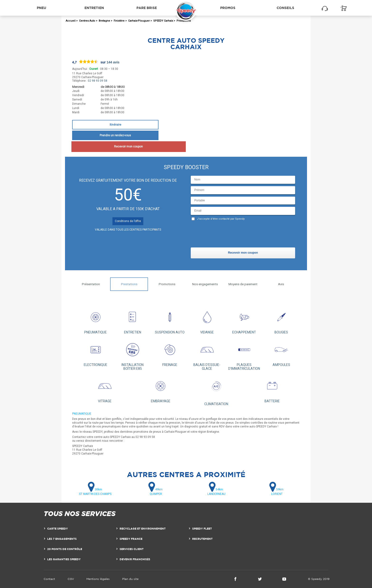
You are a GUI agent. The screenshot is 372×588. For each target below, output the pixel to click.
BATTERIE (272, 389)
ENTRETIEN (133, 320)
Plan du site (130, 579)
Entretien (94, 8)
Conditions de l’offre (128, 221)
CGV (71, 579)
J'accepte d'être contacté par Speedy (221, 219)
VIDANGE (207, 320)
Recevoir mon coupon (115, 147)
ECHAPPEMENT (244, 320)
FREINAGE (170, 353)
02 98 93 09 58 (98, 81)
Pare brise (147, 8)
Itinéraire (115, 125)
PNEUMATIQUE (95, 320)
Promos (228, 8)
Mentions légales (98, 579)
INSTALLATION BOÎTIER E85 (133, 355)
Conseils (285, 8)
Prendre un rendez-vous (115, 135)
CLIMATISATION (216, 390)
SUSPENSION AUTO (170, 320)
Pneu (42, 8)
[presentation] (227, 235)
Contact (49, 579)
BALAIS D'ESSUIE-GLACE (207, 355)
